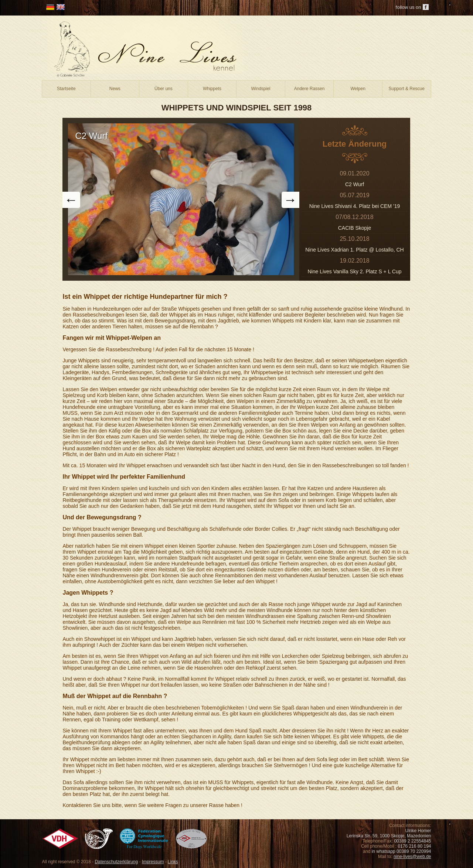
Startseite (66, 89)
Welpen (358, 89)
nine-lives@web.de (412, 857)
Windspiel (261, 89)
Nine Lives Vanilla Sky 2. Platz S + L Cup (354, 271)
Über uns (164, 89)
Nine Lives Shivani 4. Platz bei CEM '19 (355, 206)
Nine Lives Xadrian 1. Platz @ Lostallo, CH (354, 250)
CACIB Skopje (355, 228)
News (115, 89)
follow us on (409, 7)
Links (173, 862)
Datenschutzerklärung (116, 862)
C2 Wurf (355, 184)
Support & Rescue (407, 89)
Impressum (153, 862)
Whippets (212, 89)
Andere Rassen (309, 89)
